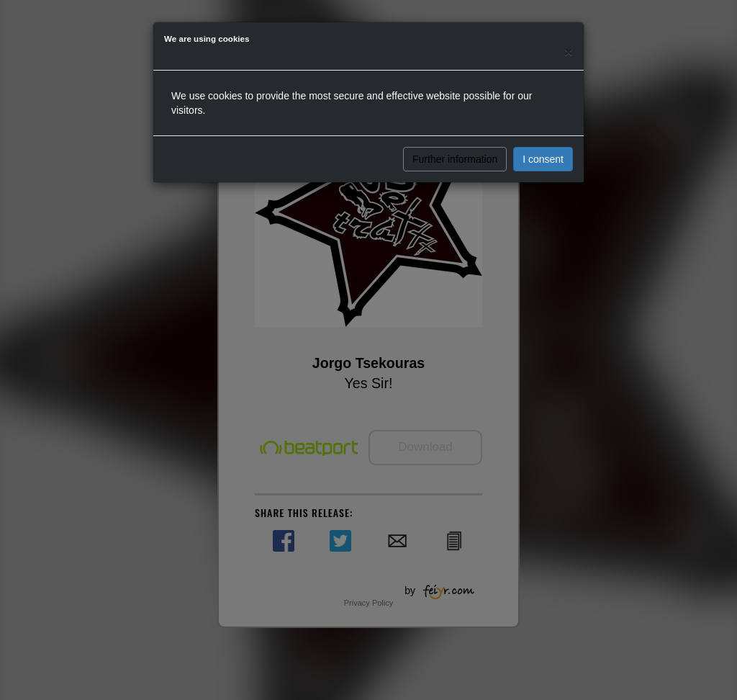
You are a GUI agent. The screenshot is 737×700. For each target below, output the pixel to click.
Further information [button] (455, 159)
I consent (543, 159)
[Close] (569, 51)
